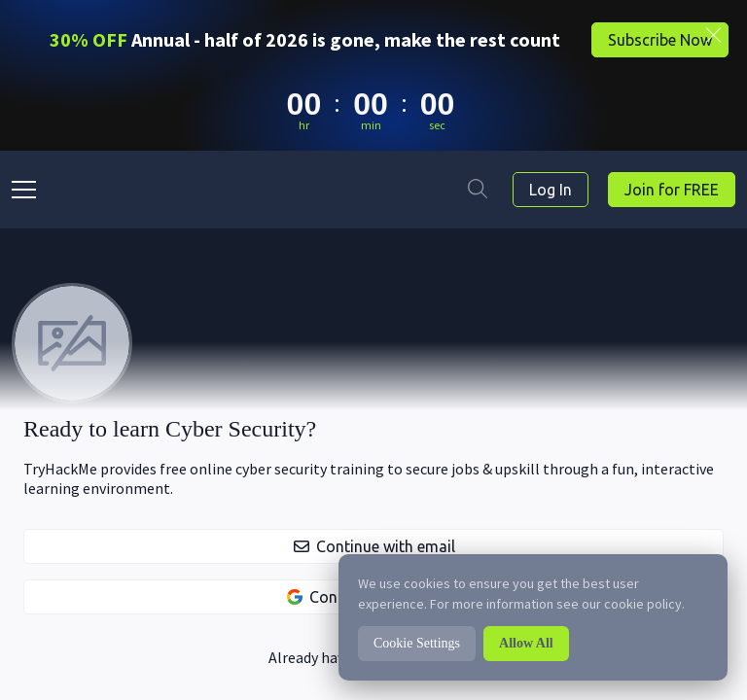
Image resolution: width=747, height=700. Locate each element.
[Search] (478, 190)
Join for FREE (672, 190)
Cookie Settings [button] (417, 643)
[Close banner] (713, 35)
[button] (373, 546)
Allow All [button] (526, 643)
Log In (551, 190)
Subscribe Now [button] (660, 40)
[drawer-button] (26, 190)
